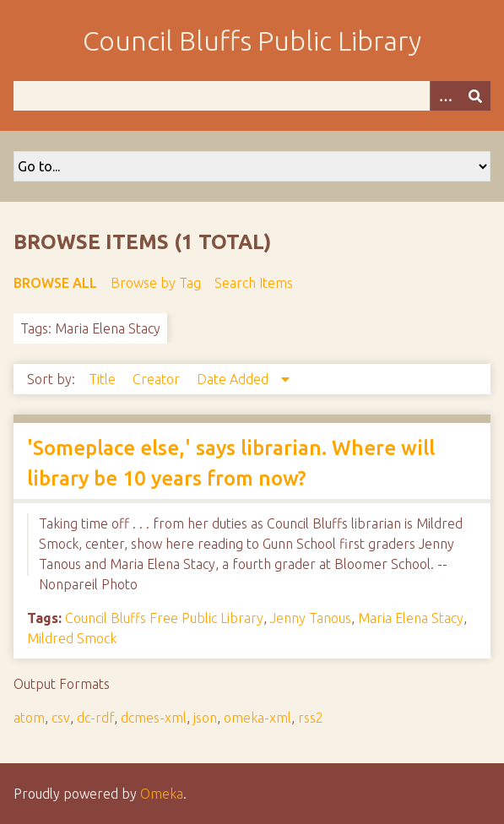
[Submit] (475, 96)
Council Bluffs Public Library (252, 41)
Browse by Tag (156, 283)
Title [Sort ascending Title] (104, 379)
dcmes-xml (154, 718)
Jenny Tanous (311, 618)
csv (61, 718)
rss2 (311, 718)
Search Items (254, 283)
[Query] (252, 96)
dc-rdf (95, 718)
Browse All (55, 283)
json (205, 718)
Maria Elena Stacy (411, 618)
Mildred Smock (72, 638)
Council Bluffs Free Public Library (164, 618)
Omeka (162, 794)
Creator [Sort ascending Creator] (158, 379)
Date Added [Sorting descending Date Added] (234, 379)
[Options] (445, 96)
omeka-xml (257, 718)
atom (29, 718)
